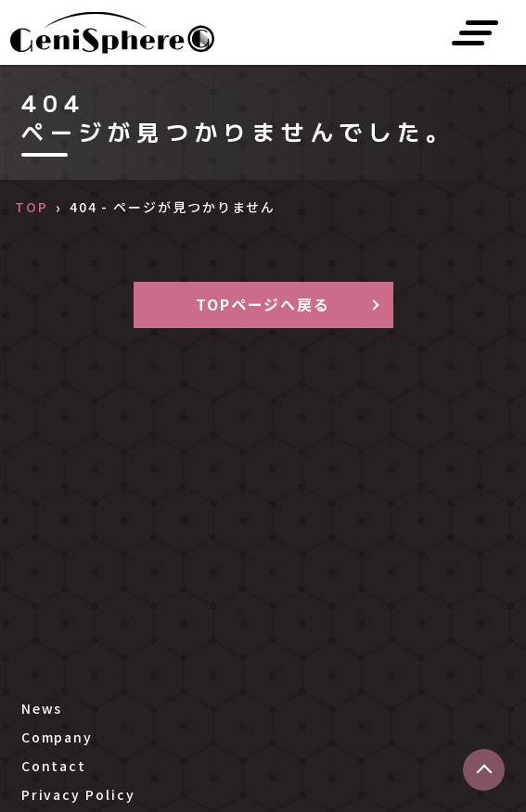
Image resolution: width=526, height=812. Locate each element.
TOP (32, 207)
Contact (54, 766)
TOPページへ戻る (263, 304)
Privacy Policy (78, 794)
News (42, 708)
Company (57, 737)
